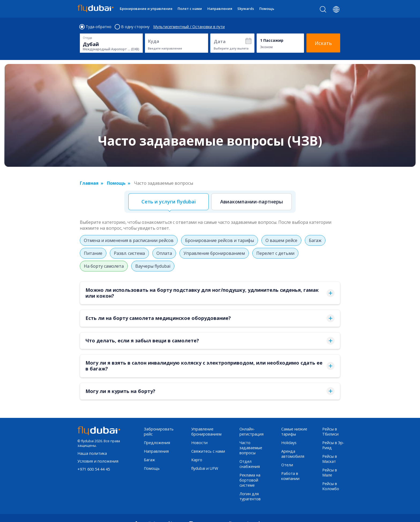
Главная (89, 183)
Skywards (246, 9)
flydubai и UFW (205, 468)
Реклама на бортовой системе (250, 480)
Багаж (315, 240)
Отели (287, 465)
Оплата (164, 253)
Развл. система (129, 253)
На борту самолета (104, 266)
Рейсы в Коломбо (331, 486)
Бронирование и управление (146, 9)
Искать (323, 43)
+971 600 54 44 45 (94, 469)
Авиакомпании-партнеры (252, 202)
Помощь (267, 9)
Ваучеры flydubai (153, 266)
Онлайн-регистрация (252, 432)
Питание (93, 253)
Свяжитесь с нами (208, 451)
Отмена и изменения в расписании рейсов (129, 240)
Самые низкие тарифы (294, 432)
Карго (197, 460)
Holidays (289, 443)
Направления (220, 9)
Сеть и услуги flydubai (169, 202)
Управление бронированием (214, 253)
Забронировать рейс (159, 432)
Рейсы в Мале (330, 472)
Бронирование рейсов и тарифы (220, 240)
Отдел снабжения (250, 464)
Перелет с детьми (275, 253)
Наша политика (92, 453)
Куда (153, 41)
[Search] (323, 11)
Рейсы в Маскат (330, 459)
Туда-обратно (96, 27)
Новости (199, 443)
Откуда (87, 38)
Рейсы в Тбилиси (330, 432)
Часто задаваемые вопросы (251, 448)
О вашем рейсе (281, 240)
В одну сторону (132, 27)
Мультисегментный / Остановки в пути (189, 27)
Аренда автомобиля (293, 454)
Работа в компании (290, 476)
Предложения (157, 443)
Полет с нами (190, 9)
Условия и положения (98, 461)
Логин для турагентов (250, 496)
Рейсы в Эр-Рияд (333, 445)
